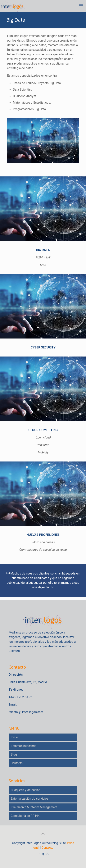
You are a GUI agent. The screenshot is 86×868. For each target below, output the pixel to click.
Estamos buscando (24, 746)
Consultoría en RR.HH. (25, 816)
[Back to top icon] (43, 834)
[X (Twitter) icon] (43, 854)
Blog (14, 754)
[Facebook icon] (39, 854)
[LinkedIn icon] (47, 854)
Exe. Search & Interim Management (34, 807)
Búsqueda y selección (25, 790)
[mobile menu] (81, 6)
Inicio (14, 737)
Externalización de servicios (30, 799)
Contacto (17, 763)
